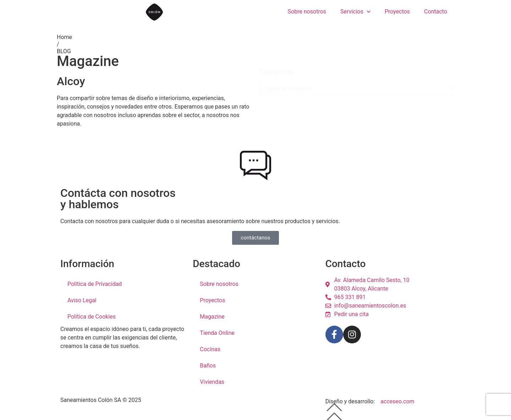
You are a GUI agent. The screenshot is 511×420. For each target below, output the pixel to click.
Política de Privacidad (95, 284)
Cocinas (210, 349)
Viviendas (212, 382)
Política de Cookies (92, 317)
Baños (208, 366)
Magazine (212, 317)
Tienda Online (217, 333)
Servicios (355, 12)
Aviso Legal (82, 300)
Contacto (436, 12)
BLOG (64, 51)
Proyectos (397, 12)
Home (64, 37)
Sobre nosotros (307, 12)
